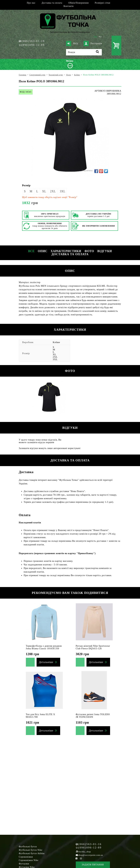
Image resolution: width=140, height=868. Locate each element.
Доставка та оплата (52, 3)
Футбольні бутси (28, 847)
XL (44, 191)
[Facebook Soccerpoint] (77, 858)
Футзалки (24, 864)
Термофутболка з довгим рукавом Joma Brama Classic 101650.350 (44, 647)
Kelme (56, 342)
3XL (63, 191)
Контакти (69, 6)
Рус (100, 37)
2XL (53, 191)
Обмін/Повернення (79, 3)
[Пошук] (84, 52)
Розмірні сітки (103, 3)
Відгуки (105, 251)
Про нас (31, 3)
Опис (43, 251)
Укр (95, 37)
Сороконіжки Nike (29, 860)
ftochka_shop (84, 852)
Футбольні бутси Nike (31, 850)
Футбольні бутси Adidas (32, 853)
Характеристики (66, 251)
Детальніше (46, 662)
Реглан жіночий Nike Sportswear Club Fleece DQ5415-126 (93, 647)
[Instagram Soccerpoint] (81, 858)
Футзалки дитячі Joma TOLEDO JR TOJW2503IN (93, 716)
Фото (89, 251)
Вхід (72, 44)
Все (31, 251)
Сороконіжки (26, 857)
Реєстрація (93, 44)
